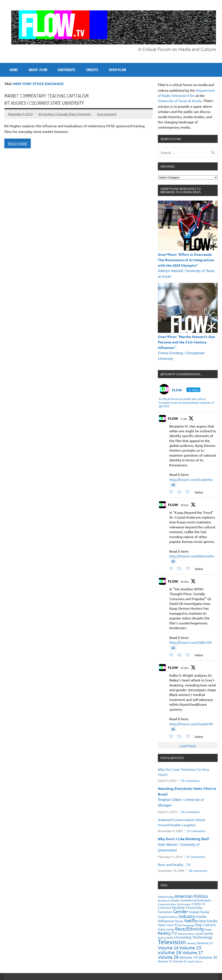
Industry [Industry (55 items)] (187, 916)
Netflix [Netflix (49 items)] (191, 920)
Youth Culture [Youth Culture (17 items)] (195, 961)
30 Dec (185, 505)
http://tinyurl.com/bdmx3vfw (192, 556)
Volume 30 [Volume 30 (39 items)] (208, 957)
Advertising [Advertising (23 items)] (166, 897)
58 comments (198, 871)
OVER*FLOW (117, 70)
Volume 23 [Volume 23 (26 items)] (205, 943)
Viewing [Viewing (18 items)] (192, 943)
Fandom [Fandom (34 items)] (178, 907)
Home (14, 70)
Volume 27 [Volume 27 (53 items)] (193, 952)
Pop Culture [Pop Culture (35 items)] (206, 925)
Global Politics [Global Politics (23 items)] (168, 917)
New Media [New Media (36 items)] (208, 921)
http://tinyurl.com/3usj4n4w (191, 479)
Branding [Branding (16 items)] (163, 900)
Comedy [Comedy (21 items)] (173, 900)
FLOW (173, 418)
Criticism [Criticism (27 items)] (164, 907)
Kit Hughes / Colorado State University (65, 114)
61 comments (196, 857)
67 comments (196, 831)
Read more (18, 143)
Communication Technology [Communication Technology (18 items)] (174, 904)
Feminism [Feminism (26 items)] (165, 912)
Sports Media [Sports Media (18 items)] (166, 938)
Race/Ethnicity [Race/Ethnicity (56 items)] (190, 929)
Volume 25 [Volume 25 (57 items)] (190, 947)
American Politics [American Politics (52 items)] (191, 896)
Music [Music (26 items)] (179, 921)
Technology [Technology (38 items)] (202, 937)
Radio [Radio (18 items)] (209, 929)
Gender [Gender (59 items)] (181, 911)
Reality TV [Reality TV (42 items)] (167, 933)
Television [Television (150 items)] (172, 942)
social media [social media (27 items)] (204, 933)
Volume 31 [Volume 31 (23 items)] (165, 961)
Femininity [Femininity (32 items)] (194, 907)
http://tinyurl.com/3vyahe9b (191, 724)
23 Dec (185, 668)
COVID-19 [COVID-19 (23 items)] (198, 904)
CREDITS (92, 70)
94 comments (190, 812)
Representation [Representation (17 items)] (186, 934)
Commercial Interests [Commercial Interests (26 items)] (195, 900)
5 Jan (184, 419)
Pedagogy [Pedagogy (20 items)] (189, 925)
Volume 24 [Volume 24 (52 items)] (168, 948)
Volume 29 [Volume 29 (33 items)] (188, 957)
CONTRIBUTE (66, 70)
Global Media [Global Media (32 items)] (199, 912)
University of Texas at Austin (180, 101)
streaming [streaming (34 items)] (183, 937)
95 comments (190, 781)
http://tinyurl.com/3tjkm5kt (191, 642)
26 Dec (185, 581)
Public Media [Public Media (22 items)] (166, 929)
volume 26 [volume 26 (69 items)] (170, 952)
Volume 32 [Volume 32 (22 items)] (180, 961)
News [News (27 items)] (162, 925)
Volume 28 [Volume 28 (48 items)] (168, 957)
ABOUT (38, 70)
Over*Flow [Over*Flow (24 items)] (174, 925)
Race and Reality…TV (174, 864)
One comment (107, 114)
